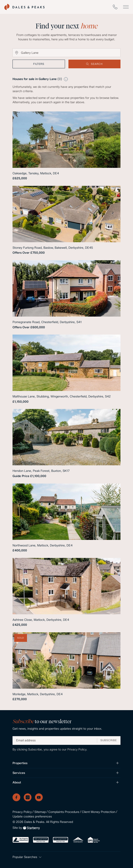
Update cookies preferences (32, 817)
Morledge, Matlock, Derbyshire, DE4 (38, 694)
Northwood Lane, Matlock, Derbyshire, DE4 (43, 545)
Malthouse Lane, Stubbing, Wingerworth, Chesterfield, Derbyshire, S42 (62, 396)
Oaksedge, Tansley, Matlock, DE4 (36, 173)
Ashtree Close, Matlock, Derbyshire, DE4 (41, 620)
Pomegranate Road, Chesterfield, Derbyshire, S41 (47, 322)
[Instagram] (28, 797)
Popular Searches (27, 857)
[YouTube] (39, 797)
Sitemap (40, 812)
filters (39, 64)
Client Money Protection (99, 812)
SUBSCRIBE (109, 740)
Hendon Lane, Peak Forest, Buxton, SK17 (41, 471)
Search (94, 64)
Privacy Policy (22, 812)
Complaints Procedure (64, 812)
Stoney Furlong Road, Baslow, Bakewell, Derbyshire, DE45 (53, 248)
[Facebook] (16, 797)
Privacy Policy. (77, 749)
